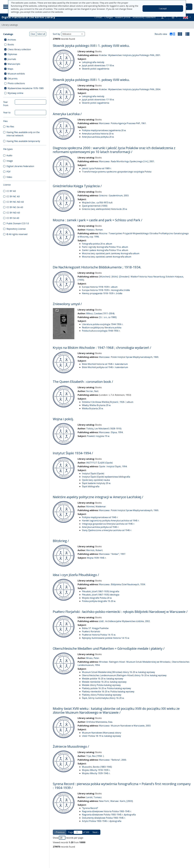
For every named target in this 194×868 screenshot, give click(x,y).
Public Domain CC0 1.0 (18, 223)
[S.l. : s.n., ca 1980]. (108, 317)
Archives (12, 40)
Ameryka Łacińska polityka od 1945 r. (100, 527)
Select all (41, 34)
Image (10, 161)
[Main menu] (7, 7)
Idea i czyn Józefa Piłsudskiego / (76, 575)
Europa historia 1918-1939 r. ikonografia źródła (106, 290)
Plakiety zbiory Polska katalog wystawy (102, 695)
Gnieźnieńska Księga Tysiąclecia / (77, 186)
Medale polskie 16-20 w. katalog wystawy (103, 679)
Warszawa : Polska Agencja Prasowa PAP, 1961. (123, 123)
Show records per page (68, 838)
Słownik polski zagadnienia (96, 69)
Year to (7, 113)
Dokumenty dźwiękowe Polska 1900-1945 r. (104, 818)
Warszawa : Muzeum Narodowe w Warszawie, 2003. (125, 726)
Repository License (16, 229)
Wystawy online (15, 93)
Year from (6, 104)
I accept (163, 9)
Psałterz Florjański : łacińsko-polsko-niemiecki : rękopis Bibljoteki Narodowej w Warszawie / (120, 612)
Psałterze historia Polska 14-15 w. (99, 635)
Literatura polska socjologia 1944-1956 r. (103, 324)
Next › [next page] (96, 832)
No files (10, 127)
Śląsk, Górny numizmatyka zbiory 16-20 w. (103, 698)
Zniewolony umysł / (67, 304)
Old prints (13, 79)
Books (11, 45)
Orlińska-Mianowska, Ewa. (99, 722)
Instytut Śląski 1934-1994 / (73, 453)
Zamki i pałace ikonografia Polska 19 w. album (105, 250)
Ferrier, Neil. (92, 391)
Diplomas (12, 54)
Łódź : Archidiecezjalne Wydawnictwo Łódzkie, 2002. (125, 621)
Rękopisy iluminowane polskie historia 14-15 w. (106, 638)
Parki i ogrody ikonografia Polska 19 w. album (105, 247)
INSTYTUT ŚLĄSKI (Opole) (99, 463)
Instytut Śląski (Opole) (93, 473)
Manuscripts (14, 64)
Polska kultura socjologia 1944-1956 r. (101, 331)
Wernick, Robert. (95, 550)
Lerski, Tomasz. (94, 797)
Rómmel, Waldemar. (96, 507)
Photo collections (16, 83)
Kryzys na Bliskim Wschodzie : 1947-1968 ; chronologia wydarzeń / (102, 348)
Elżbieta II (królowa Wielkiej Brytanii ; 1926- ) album (108, 402)
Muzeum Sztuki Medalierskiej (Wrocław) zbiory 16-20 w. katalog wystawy (118, 672)
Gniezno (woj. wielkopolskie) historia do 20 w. (105, 209)
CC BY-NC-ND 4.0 (15, 202)
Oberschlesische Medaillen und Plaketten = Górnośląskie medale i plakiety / (109, 648)
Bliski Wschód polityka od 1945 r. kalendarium (105, 367)
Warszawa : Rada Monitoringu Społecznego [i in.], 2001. (127, 161)
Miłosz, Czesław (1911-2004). (101, 313)
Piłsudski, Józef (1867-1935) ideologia (101, 595)
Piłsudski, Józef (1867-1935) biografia (101, 591)
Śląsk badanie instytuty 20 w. (96, 483)
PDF (8, 172)
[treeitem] (25, 40)
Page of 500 (79, 832)
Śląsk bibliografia (91, 486)
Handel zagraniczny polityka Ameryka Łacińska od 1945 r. (111, 521)
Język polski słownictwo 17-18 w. (98, 65)
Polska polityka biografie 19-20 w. (99, 601)
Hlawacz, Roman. (95, 230)
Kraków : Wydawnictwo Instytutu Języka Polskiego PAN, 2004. (130, 89)
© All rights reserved (17, 234)
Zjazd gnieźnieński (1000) (95, 206)
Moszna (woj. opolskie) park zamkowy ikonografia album (111, 253)
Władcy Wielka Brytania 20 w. (96, 405)
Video (9, 177)
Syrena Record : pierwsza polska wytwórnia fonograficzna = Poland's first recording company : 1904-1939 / (122, 786)
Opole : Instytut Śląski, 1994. (113, 466)
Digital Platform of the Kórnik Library (28, 17)
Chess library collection (19, 49)
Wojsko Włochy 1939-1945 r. (96, 773)
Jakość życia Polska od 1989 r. (97, 168)
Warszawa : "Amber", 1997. (112, 554)
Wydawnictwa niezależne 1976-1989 (26, 88)
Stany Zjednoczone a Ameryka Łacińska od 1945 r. (107, 530)
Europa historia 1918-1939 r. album (100, 287)
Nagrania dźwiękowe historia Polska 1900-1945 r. (107, 811)
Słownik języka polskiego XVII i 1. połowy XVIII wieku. (91, 46)
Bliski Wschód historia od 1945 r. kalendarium (105, 364)
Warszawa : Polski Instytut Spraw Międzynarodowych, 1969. (129, 357)
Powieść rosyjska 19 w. (98, 436)
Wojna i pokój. (63, 419)
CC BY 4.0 (11, 191)
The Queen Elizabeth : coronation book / (83, 382)
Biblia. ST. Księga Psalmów (95, 628)
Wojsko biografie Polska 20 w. (97, 598)
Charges (109, 17)
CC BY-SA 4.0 (13, 218)
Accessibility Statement (144, 17)
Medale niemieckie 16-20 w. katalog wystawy (104, 682)
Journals (12, 59)
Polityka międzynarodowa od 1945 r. (100, 517)
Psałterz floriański (91, 631)
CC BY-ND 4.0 (13, 213)
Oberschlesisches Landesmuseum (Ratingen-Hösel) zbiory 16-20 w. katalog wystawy (124, 675)
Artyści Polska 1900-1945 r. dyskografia (102, 821)
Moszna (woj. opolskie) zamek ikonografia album (107, 257)
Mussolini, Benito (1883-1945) (97, 767)
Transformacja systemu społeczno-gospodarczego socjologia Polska (117, 172)
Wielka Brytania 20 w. (93, 408)
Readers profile (123, 17)
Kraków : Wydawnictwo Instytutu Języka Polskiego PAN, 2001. (130, 55)
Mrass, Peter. (93, 658)
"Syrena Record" (90, 808)
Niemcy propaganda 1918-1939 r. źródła (102, 293)
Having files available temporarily (23, 141)
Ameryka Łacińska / (67, 114)
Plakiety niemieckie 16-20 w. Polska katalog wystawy (108, 692)
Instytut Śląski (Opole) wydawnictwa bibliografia (106, 477)
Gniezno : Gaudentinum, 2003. (114, 196)
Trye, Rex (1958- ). (95, 756)
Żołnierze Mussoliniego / (71, 746)
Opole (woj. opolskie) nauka (96, 480)
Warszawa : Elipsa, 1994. (111, 432)
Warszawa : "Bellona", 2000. (113, 760)
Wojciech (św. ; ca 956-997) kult (97, 203)
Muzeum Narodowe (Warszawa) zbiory (102, 733)
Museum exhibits (16, 74)
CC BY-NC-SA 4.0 (15, 207)
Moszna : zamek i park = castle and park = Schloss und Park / (98, 220)
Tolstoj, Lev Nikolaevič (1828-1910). (104, 429)
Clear (33, 34)
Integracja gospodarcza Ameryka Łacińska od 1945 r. (108, 524)
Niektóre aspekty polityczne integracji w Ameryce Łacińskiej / (98, 497)
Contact (98, 17)
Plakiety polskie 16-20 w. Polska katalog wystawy (106, 688)
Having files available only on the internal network (23, 134)
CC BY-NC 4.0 (13, 196)
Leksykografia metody (93, 62)
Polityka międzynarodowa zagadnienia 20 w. (104, 130)
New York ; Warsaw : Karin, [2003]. (116, 801)
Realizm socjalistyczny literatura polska (102, 327)
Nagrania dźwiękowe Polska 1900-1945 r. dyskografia (109, 815)
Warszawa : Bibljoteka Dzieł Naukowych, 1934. (122, 584)
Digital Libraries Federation (20, 166)
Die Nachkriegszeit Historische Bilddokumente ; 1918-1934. (97, 267)
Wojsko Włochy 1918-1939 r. (96, 770)
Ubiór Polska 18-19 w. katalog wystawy (101, 736)
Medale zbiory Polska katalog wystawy (101, 685)
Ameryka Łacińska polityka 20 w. (98, 137)
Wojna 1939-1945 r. (97, 558)
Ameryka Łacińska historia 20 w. (98, 134)
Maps (10, 69)
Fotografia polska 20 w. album (97, 244)
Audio (9, 155)
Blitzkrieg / (61, 541)
